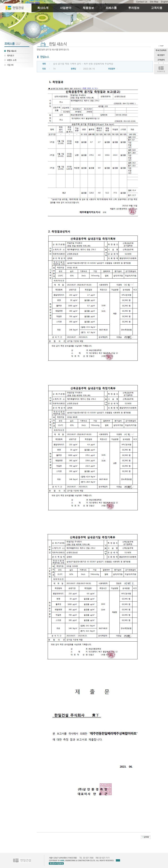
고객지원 (157, 8)
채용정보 (88, 8)
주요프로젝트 (161, 50)
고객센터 (161, 60)
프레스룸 (111, 8)
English (164, 1)
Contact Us (142, 1)
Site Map (154, 1)
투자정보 (134, 8)
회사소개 (43, 8)
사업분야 (66, 8)
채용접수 (161, 55)
